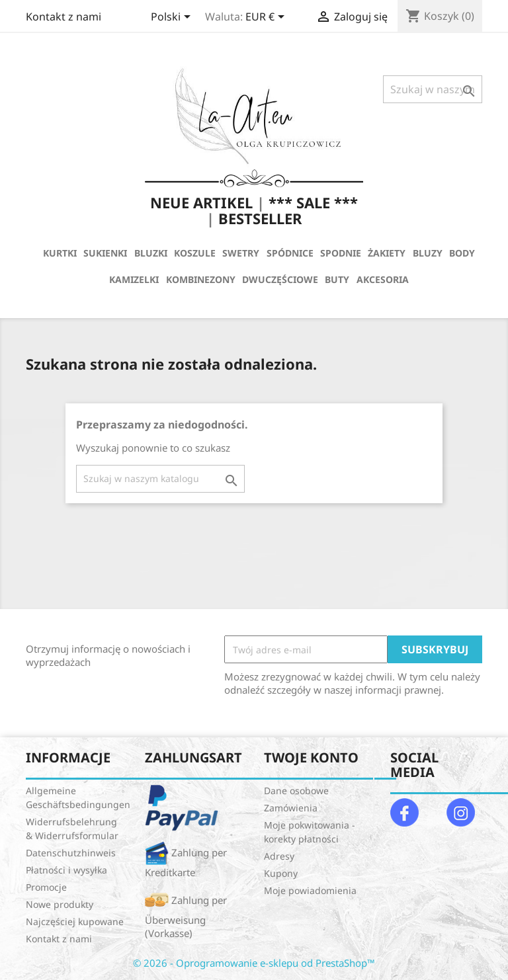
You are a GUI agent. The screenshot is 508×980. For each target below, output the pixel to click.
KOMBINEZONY (201, 279)
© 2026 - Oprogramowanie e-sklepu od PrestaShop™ (254, 963)
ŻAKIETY (387, 253)
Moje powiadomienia (310, 890)
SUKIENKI (105, 253)
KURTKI (60, 253)
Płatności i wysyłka (66, 870)
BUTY (337, 279)
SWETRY (241, 253)
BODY (462, 253)
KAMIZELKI (134, 279)
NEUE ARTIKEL (201, 202)
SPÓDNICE (290, 253)
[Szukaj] (433, 89)
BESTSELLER (260, 218)
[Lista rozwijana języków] (173, 18)
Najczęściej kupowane (75, 921)
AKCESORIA (383, 279)
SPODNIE (341, 253)
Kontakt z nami (63, 17)
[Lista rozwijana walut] (267, 18)
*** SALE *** (313, 202)
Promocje (46, 887)
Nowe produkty (60, 904)
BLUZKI (151, 253)
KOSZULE (195, 253)
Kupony (281, 873)
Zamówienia (291, 808)
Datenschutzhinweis (71, 853)
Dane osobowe (296, 791)
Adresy (279, 856)
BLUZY (428, 253)
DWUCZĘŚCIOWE (280, 279)
